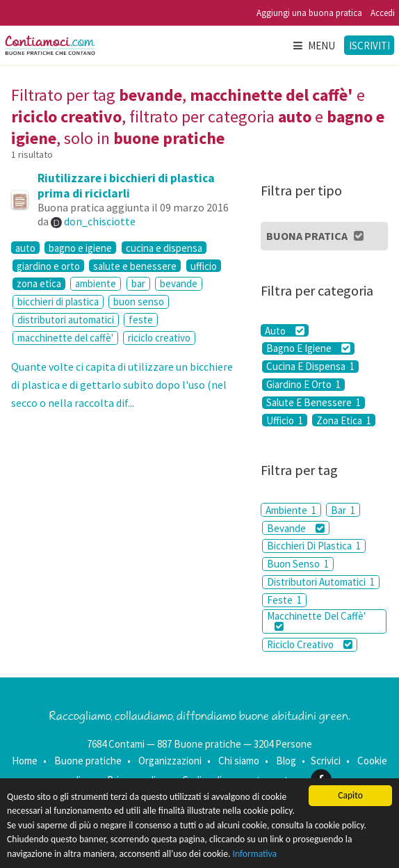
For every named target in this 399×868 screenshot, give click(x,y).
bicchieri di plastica (58, 302)
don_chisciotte (100, 221)
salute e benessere (135, 266)
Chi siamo (239, 761)
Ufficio (285, 420)
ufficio (204, 266)
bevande (179, 283)
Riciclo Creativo (310, 644)
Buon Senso (298, 564)
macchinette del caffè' (65, 338)
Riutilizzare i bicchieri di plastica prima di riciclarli (126, 186)
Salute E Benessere (313, 403)
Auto (285, 330)
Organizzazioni (170, 761)
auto (25, 248)
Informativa (255, 854)
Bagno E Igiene (308, 348)
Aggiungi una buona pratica (309, 13)
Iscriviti (369, 46)
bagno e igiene (80, 248)
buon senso (139, 302)
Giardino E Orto (303, 385)
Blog (286, 761)
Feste (284, 600)
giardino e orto (48, 266)
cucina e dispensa (164, 248)
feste (141, 320)
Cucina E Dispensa (310, 367)
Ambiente (291, 510)
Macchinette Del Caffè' (316, 620)
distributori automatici (66, 320)
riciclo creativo (159, 338)
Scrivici (326, 761)
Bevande (296, 528)
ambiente (96, 283)
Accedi (383, 13)
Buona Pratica (316, 236)
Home (25, 761)
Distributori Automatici (321, 582)
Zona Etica (344, 420)
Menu (313, 46)
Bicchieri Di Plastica (314, 546)
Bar (343, 510)
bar (138, 283)
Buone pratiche (88, 761)
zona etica (39, 284)
